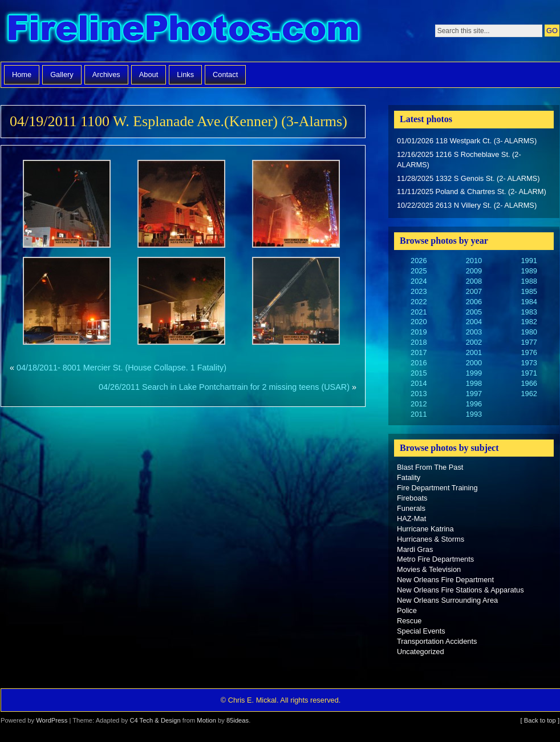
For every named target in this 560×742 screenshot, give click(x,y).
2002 (474, 342)
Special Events (421, 631)
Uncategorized (421, 652)
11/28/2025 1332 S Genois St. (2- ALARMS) (468, 178)
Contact (225, 74)
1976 (529, 352)
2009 (474, 271)
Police (407, 610)
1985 (529, 291)
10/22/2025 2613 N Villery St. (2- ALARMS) (467, 205)
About (149, 74)
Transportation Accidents (437, 641)
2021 (419, 312)
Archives (106, 74)
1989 (529, 271)
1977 (529, 342)
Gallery (62, 74)
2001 (474, 352)
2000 (474, 363)
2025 (419, 271)
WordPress (52, 720)
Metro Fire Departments (435, 559)
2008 (474, 281)
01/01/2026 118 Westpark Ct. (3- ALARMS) (467, 141)
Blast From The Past (430, 467)
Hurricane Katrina (425, 529)
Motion (206, 720)
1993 (474, 414)
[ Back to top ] (540, 720)
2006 (474, 302)
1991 (529, 261)
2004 (474, 322)
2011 (419, 414)
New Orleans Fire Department (445, 580)
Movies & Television (429, 569)
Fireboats (412, 498)
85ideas (238, 720)
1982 (529, 322)
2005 (474, 312)
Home (22, 74)
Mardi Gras (415, 549)
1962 (529, 394)
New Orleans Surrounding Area (447, 600)
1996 (474, 404)
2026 (419, 261)
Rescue (409, 621)
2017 (419, 352)
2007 (474, 291)
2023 (419, 291)
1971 (529, 373)
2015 (419, 373)
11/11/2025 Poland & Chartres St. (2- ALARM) (472, 191)
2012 (419, 404)
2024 (419, 281)
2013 (419, 394)
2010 (474, 261)
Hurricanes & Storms (431, 539)
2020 (419, 322)
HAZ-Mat (411, 519)
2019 (419, 332)
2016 (419, 363)
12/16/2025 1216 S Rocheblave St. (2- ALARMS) (459, 160)
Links (185, 74)
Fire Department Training (437, 488)
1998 (474, 383)
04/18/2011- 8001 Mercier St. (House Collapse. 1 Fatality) (121, 368)
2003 (474, 332)
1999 (474, 373)
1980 (529, 332)
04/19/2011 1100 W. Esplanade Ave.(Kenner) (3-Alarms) (178, 121)
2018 (419, 342)
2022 (419, 302)
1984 (529, 302)
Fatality (409, 477)
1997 (474, 394)
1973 (529, 363)
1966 (529, 383)
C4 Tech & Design (155, 720)
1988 (529, 281)
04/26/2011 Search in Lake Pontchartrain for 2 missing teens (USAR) (224, 387)
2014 (419, 383)
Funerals (411, 508)
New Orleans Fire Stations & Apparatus (460, 590)
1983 (529, 312)
